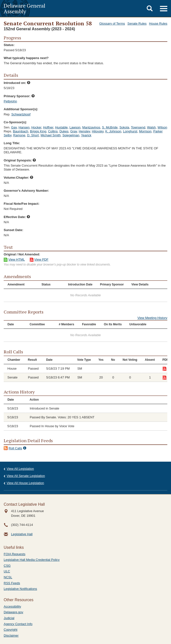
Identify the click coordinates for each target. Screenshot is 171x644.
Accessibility (12, 606)
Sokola (124, 127)
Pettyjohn (10, 101)
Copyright (11, 630)
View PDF (42, 259)
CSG (7, 566)
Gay (14, 127)
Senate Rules (137, 24)
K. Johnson (113, 131)
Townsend (138, 127)
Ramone (19, 135)
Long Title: (12, 143)
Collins (53, 131)
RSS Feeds (12, 583)
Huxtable (61, 127)
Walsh (151, 127)
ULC (7, 571)
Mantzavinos (91, 127)
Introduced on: (17, 83)
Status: (9, 45)
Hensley (85, 131)
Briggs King (38, 131)
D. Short (33, 135)
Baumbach (21, 131)
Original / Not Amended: (22, 254)
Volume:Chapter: (18, 178)
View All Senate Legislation (26, 476)
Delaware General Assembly (24, 8)
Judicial (9, 618)
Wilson (162, 127)
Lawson (75, 127)
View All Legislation (20, 469)
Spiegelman (71, 135)
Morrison (145, 131)
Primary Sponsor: (19, 96)
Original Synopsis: (20, 160)
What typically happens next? (26, 58)
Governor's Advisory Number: (26, 191)
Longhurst (130, 131)
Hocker (36, 127)
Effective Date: (17, 217)
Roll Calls (15, 448)
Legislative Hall (22, 534)
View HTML (17, 259)
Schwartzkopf (21, 114)
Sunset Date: (13, 230)
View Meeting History (152, 318)
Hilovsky (98, 131)
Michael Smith (51, 135)
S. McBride (110, 127)
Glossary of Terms (112, 24)
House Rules (158, 24)
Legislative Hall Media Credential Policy (32, 560)
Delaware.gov (14, 612)
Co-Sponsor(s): (15, 122)
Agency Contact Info (18, 624)
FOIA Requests (14, 554)
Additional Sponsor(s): (21, 109)
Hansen (24, 127)
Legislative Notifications (20, 589)
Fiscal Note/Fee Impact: (21, 204)
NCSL (8, 577)
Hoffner (48, 127)
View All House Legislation (25, 483)
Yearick (86, 135)
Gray (74, 131)
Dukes (64, 131)
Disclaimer (11, 636)
